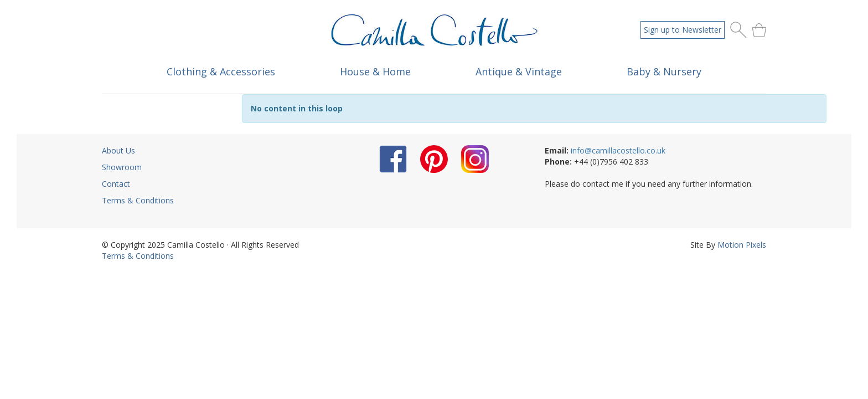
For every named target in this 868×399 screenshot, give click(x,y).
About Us (118, 150)
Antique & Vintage (519, 71)
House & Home (375, 71)
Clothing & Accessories (221, 71)
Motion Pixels (742, 245)
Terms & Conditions (138, 200)
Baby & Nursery (664, 71)
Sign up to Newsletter (683, 30)
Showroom (122, 167)
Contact (116, 184)
